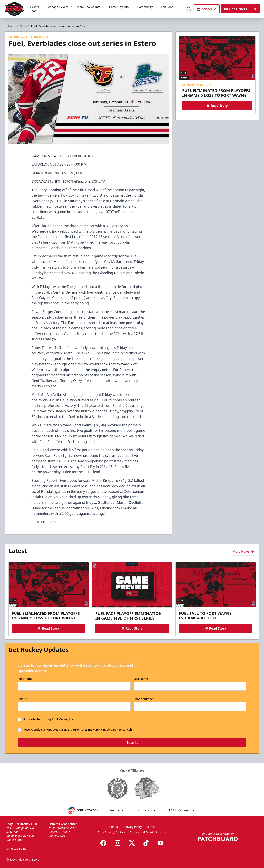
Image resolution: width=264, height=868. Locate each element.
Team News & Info (90, 7)
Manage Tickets (60, 7)
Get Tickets (236, 9)
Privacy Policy (133, 827)
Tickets (36, 7)
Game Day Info (121, 7)
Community (147, 7)
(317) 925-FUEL (16, 848)
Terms (151, 827)
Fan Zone (169, 7)
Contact (115, 827)
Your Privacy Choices (112, 832)
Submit (132, 742)
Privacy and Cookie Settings (148, 832)
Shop (35, 11)
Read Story (217, 106)
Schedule (207, 9)
